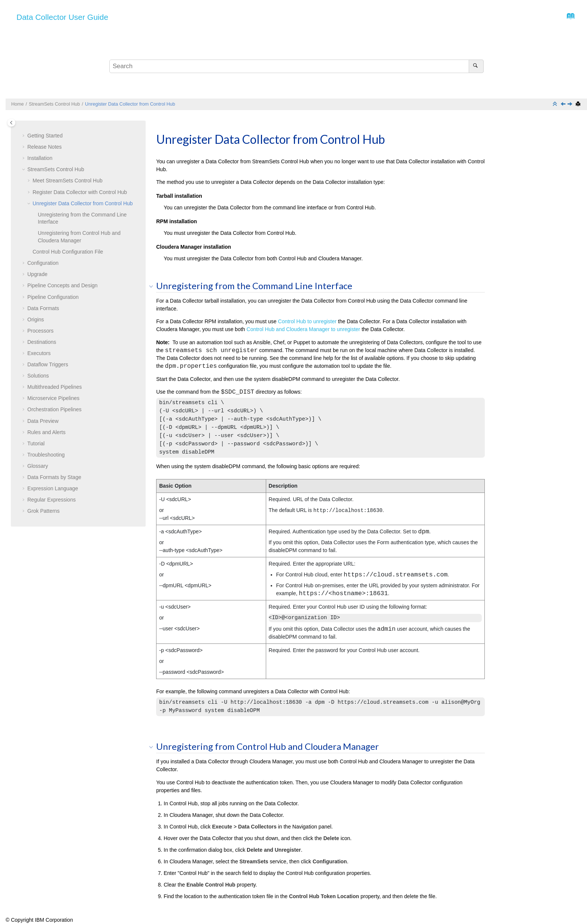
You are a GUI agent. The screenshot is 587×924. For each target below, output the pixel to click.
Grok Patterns (43, 511)
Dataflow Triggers (48, 364)
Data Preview (43, 421)
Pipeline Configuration (53, 297)
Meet (68, 181)
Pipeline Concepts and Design (63, 285)
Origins (36, 319)
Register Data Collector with (80, 192)
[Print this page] (579, 104)
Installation (40, 158)
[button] (24, 136)
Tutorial (36, 443)
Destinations (42, 342)
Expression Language (53, 488)
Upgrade (37, 274)
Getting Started (45, 136)
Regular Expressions (51, 500)
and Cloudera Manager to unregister (304, 329)
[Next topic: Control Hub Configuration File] (571, 104)
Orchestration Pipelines (54, 409)
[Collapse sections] (556, 104)
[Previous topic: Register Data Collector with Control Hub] (564, 104)
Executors (39, 353)
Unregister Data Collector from (130, 104)
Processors (40, 331)
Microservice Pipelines (53, 398)
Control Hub (54, 104)
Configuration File (68, 252)
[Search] (476, 66)
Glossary (38, 466)
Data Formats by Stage (54, 477)
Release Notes (45, 147)
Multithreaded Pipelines (55, 387)
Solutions (38, 376)
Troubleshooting (46, 455)
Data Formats (43, 308)
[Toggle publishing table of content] (11, 123)
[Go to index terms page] (568, 18)
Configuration (43, 263)
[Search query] (296, 66)
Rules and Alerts (46, 432)
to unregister (307, 321)
